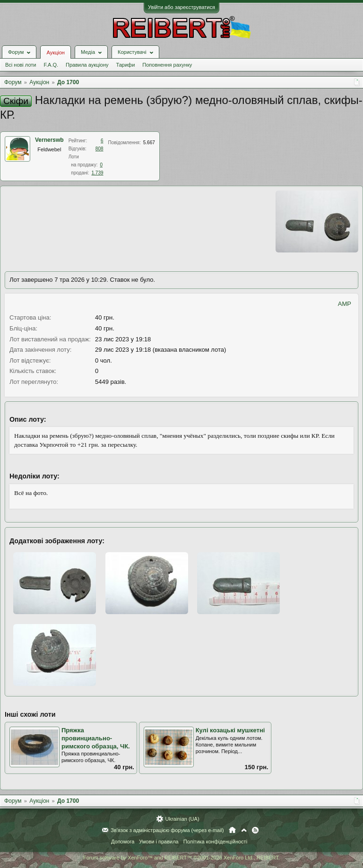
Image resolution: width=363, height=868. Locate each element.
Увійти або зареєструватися (181, 7)
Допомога (123, 842)
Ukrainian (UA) (182, 819)
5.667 (149, 143)
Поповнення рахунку (167, 65)
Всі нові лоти (21, 65)
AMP (345, 304)
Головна (232, 830)
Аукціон (55, 52)
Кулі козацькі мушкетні (230, 730)
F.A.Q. (51, 65)
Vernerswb (49, 140)
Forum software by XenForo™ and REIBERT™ (181, 858)
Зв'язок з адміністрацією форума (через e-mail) (167, 830)
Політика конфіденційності (215, 842)
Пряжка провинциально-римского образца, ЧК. (96, 738)
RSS (255, 830)
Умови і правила (159, 842)
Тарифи (126, 65)
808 (99, 149)
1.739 (98, 173)
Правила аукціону (87, 65)
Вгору (244, 830)
